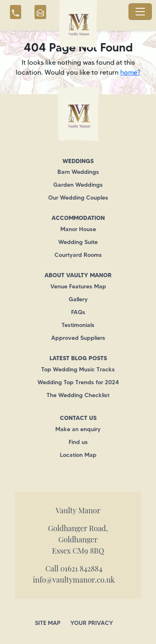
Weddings (78, 161)
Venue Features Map (78, 286)
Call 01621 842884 (74, 568)
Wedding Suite (78, 242)
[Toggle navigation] (140, 12)
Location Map (78, 455)
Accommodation (78, 218)
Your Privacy (92, 623)
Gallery (78, 299)
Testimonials (78, 325)
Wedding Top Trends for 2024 (78, 382)
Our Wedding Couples (78, 198)
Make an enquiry (78, 429)
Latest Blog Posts (78, 358)
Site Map (48, 623)
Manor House (78, 229)
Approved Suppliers (78, 338)
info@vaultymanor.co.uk (74, 580)
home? (130, 72)
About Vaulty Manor (78, 275)
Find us (78, 442)
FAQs (78, 312)
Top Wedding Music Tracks (78, 369)
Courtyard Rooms (78, 255)
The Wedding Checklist (78, 395)
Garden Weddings (78, 185)
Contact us (78, 418)
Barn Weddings (78, 172)
